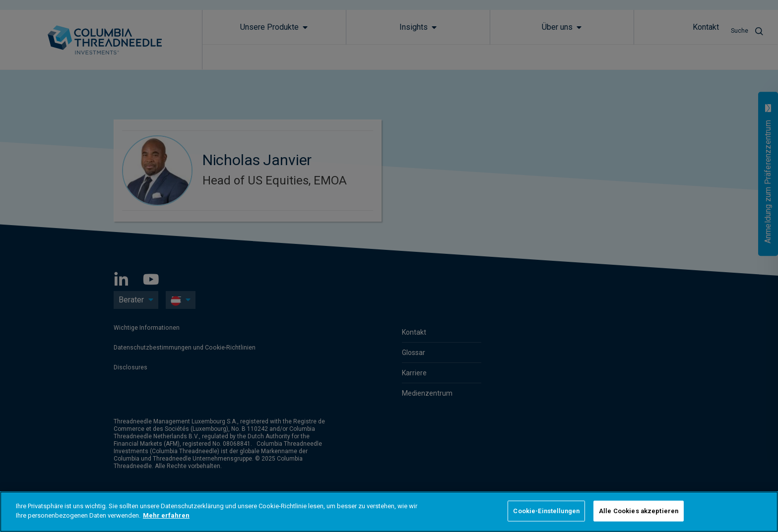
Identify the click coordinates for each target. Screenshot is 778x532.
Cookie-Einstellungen (546, 511)
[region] (389, 512)
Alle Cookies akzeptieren (639, 511)
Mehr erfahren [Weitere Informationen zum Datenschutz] (166, 515)
